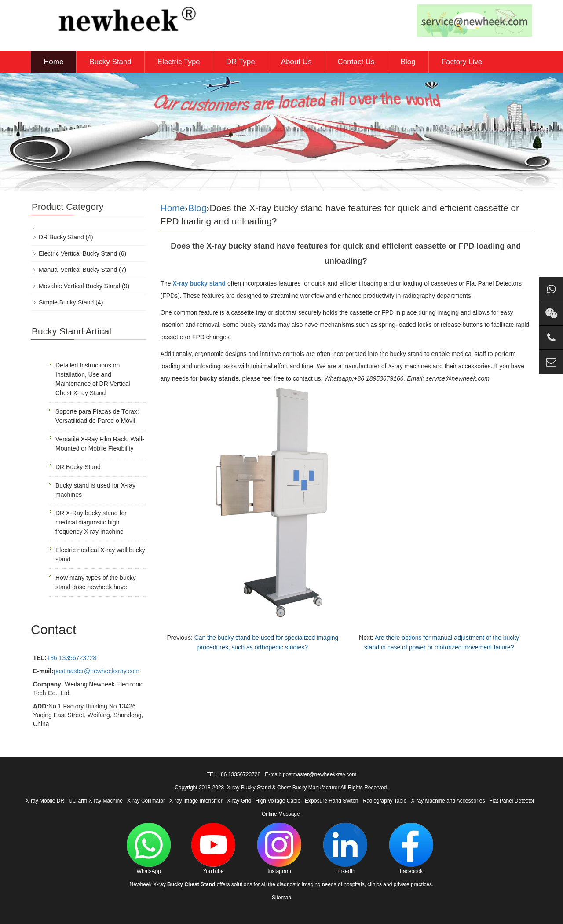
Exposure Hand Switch (331, 801)
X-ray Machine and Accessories (448, 801)
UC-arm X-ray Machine (96, 801)
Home (53, 62)
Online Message (281, 814)
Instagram (279, 849)
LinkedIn (345, 849)
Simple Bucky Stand (66, 302)
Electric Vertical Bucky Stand (78, 253)
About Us (296, 62)
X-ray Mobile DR (45, 801)
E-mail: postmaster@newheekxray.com (311, 774)
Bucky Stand (110, 62)
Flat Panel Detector (512, 801)
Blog (408, 62)
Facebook (411, 849)
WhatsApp (149, 849)
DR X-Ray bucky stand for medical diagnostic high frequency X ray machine (91, 522)
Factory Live (462, 62)
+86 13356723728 (71, 658)
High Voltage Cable (278, 801)
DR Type (241, 62)
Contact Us (356, 62)
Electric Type (179, 62)
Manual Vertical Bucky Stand (78, 270)
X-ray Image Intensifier (196, 801)
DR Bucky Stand (61, 237)
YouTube (213, 849)
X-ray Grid (239, 801)
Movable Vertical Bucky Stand (79, 286)
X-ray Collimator (146, 801)
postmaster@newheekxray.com (97, 671)
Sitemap (281, 898)
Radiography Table (385, 801)
